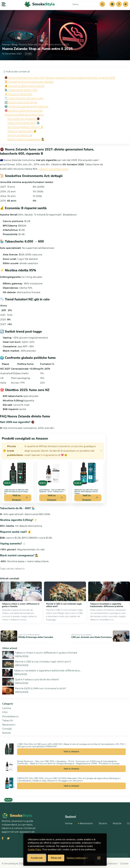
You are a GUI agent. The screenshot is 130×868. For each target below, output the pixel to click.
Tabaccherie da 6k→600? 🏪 (24, 123)
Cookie (124, 862)
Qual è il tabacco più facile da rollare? (37, 678)
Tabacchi (8, 719)
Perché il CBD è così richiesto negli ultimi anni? (64, 605)
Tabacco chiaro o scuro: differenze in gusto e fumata (21, 605)
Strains (103, 822)
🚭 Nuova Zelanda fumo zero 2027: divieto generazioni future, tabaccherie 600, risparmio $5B (60, 78)
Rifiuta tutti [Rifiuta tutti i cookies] (56, 858)
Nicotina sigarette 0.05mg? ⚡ (25, 127)
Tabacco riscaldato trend (53, 169)
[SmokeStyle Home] (40, 4)
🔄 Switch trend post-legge (21, 102)
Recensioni (9, 723)
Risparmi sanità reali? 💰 (22, 131)
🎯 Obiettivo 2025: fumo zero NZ (24, 110)
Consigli (7, 727)
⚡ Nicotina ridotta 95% (18, 94)
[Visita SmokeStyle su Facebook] (3, 837)
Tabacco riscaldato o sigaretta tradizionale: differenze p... (48, 669)
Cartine (7, 707)
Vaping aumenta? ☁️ (20, 135)
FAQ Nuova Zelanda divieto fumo (24, 114)
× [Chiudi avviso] (101, 451)
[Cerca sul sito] (85, 4)
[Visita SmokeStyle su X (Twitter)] (8, 837)
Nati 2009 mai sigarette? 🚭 (24, 119)
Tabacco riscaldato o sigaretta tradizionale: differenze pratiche (107, 605)
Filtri (5, 711)
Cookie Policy (35, 850)
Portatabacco (10, 715)
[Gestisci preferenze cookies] (77, 858)
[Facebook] (119, 4)
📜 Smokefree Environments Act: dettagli (29, 82)
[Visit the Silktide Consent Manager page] (99, 858)
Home (6, 44)
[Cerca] (102, 4)
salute (10, 569)
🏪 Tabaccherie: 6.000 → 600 (21, 90)
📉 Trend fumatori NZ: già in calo (24, 98)
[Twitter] (126, 4)
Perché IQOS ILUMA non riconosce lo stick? (41, 687)
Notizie (6, 731)
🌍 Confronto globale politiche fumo (26, 106)
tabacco (20, 569)
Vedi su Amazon (71, 750)
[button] (112, 4)
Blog (14, 44)
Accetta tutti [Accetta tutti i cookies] (37, 858)
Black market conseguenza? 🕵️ (26, 139)
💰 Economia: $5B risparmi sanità (24, 86)
